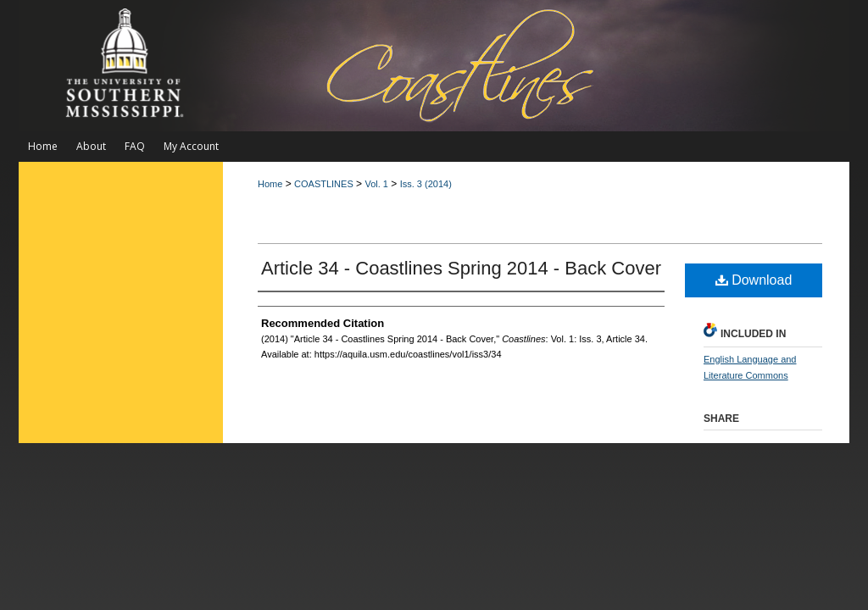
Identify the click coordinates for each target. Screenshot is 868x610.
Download (754, 280)
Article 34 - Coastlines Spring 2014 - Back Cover (461, 268)
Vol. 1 (376, 184)
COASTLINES (324, 184)
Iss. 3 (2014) (426, 184)
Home (270, 184)
